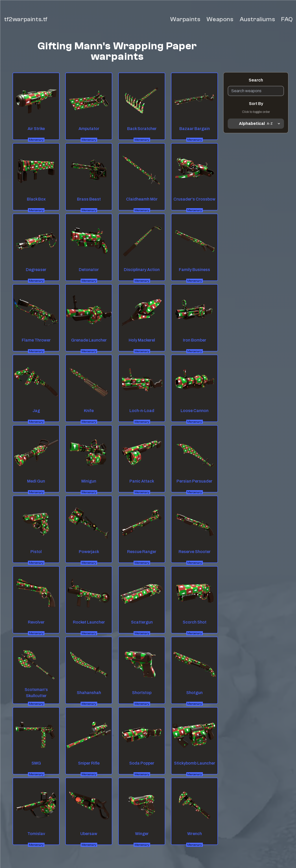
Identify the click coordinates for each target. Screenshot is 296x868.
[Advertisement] (256, 207)
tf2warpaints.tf (26, 19)
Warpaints (185, 19)
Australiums (257, 19)
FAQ (287, 19)
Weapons (220, 19)
